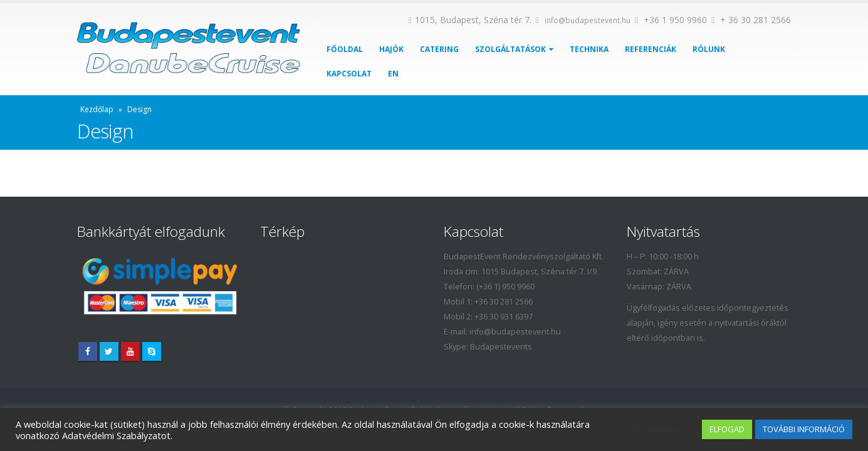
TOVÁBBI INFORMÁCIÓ (804, 429)
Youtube (130, 351)
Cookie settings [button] (660, 430)
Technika (589, 49)
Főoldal (345, 49)
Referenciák (651, 49)
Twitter (109, 351)
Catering (439, 49)
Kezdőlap (97, 109)
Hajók (391, 49)
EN (393, 74)
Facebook (88, 351)
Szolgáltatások (510, 49)
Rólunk (709, 49)
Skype (152, 351)
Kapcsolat (349, 74)
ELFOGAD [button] (727, 429)
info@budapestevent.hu (588, 20)
